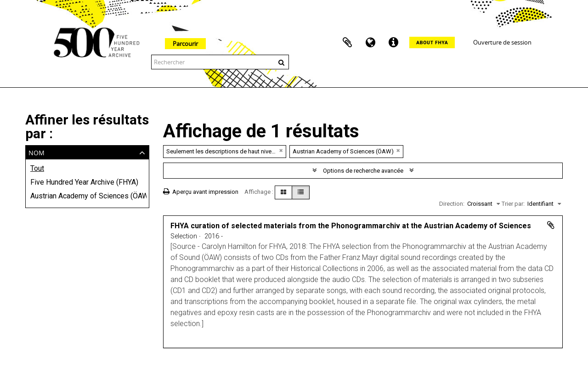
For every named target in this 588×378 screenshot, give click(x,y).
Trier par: (513, 204)
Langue (370, 43)
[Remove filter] (281, 150)
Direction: (452, 204)
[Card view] (283, 192)
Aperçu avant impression (201, 192)
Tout (37, 168)
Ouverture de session (502, 42)
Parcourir (185, 44)
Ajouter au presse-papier (551, 225)
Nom (37, 152)
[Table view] (301, 192)
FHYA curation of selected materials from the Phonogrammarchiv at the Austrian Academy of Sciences (351, 226)
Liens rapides (393, 43)
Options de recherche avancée (363, 171)
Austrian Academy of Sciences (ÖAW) (87, 196)
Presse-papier (347, 43)
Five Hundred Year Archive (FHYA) (84, 182)
